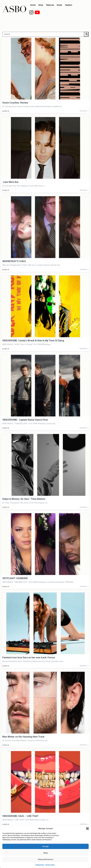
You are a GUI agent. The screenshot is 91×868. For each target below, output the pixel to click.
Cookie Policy (40, 865)
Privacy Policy (50, 865)
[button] (87, 829)
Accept (46, 846)
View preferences (45, 859)
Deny (46, 853)
